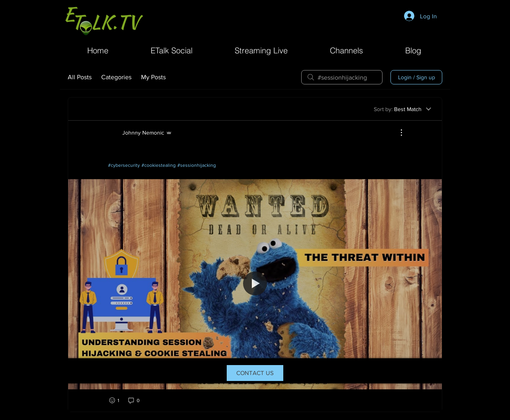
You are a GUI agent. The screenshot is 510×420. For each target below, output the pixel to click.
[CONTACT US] (255, 373)
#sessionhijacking (197, 165)
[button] (346, 50)
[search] (342, 77)
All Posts (80, 77)
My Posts (153, 77)
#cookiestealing (159, 165)
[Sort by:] (403, 109)
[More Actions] (397, 133)
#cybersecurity (124, 165)
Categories (116, 77)
